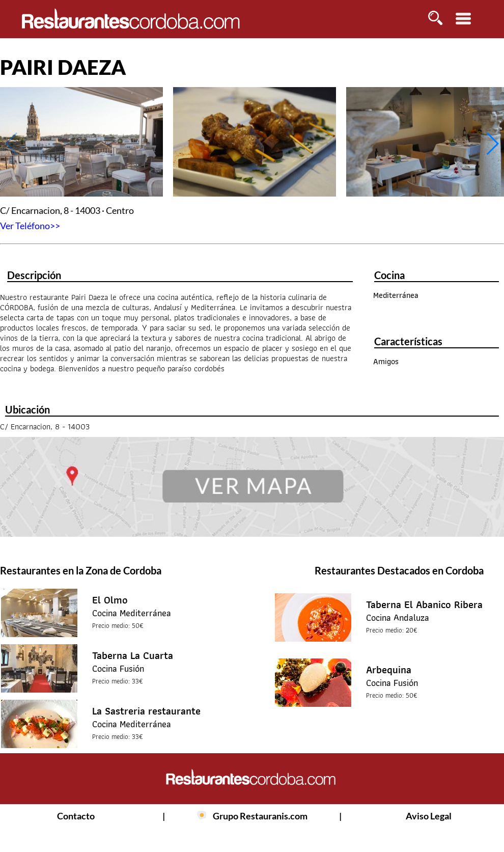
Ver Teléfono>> (30, 226)
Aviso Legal (429, 816)
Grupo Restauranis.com (260, 816)
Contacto (76, 816)
